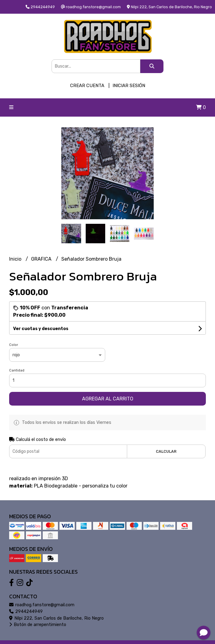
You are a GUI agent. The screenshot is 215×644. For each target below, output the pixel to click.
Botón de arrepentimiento (38, 625)
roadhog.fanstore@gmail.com (42, 605)
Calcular (166, 451)
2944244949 (26, 612)
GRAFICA (42, 259)
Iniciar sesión (129, 86)
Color (14, 345)
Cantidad (17, 370)
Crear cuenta (87, 86)
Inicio (16, 259)
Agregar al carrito (108, 399)
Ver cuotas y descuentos (41, 329)
